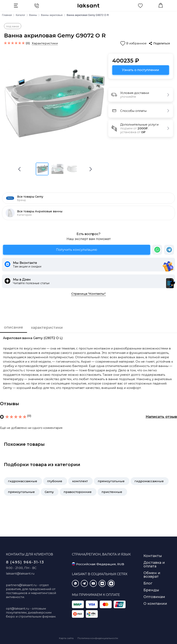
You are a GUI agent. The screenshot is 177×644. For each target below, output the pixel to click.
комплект (80, 481)
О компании (155, 604)
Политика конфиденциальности (98, 638)
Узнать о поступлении (141, 70)
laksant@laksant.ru (20, 573)
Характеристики (45, 43)
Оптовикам (154, 597)
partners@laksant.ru (21, 585)
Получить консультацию (77, 250)
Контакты (153, 556)
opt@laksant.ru (17, 608)
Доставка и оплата (154, 564)
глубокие (55, 481)
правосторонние (78, 492)
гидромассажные (23, 481)
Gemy (49, 492)
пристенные (112, 492)
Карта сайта (66, 638)
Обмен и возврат (152, 575)
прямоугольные (111, 481)
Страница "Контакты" (88, 294)
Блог (148, 583)
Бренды (151, 590)
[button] (91, 169)
